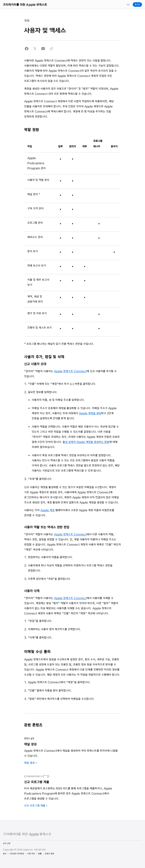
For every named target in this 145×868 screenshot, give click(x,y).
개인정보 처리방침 (17, 854)
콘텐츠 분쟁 (49, 854)
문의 (5, 854)
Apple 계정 (47, 510)
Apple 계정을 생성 (90, 413)
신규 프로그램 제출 (35, 806)
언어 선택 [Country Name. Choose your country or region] (7, 843)
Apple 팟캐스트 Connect (70, 371)
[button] (0, 0)
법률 (40, 854)
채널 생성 (29, 763)
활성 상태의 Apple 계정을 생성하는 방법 (86, 442)
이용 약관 (31, 854)
